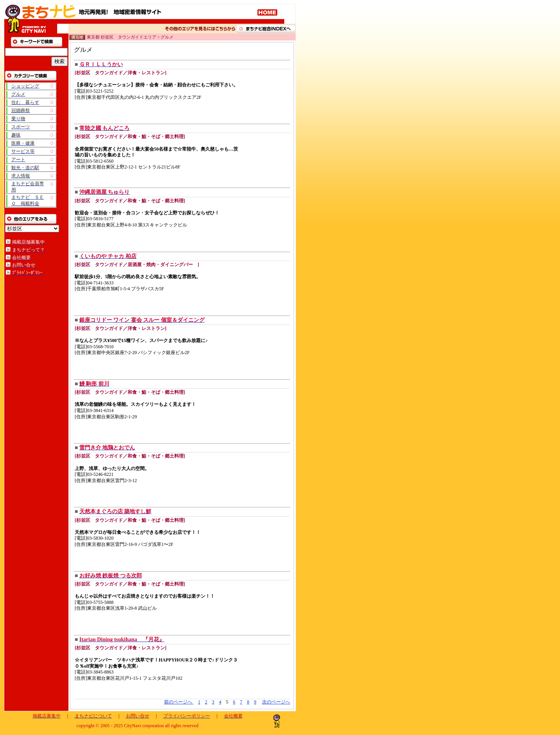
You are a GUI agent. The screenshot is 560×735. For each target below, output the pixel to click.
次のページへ (276, 702)
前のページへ (179, 702)
